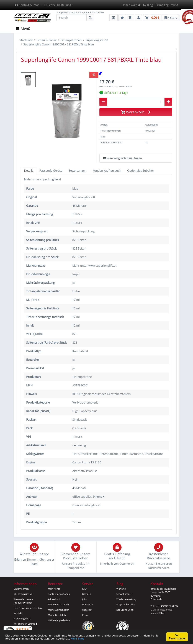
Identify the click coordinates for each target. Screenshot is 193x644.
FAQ (84, 589)
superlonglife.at (51, 179)
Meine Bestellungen (58, 604)
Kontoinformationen (59, 594)
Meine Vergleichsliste (59, 620)
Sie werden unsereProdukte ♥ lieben (23, 601)
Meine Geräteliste (57, 615)
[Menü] (30, 628)
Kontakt (18, 613)
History (171, 18)
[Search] (72, 18)
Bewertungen (77, 171)
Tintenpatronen (71, 40)
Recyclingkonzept (126, 604)
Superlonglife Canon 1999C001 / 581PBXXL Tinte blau (59, 44)
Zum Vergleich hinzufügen (123, 158)
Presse (86, 615)
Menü (23, 29)
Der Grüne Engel (125, 610)
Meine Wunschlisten (59, 610)
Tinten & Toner (46, 40)
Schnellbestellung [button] (58, 5)
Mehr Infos (77, 639)
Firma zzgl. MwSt (167, 5)
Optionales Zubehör (141, 171)
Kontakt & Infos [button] (27, 5)
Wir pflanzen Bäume (26, 624)
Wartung (121, 589)
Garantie (87, 594)
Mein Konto (54, 589)
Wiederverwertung (126, 599)
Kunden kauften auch (107, 171)
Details (29, 171)
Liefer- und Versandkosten (28, 608)
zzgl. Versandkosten (123, 86)
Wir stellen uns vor (24, 594)
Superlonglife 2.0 (97, 40)
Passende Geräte (51, 171)
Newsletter (88, 604)
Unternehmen (21, 589)
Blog (148, 5)
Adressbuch (54, 599)
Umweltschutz (124, 594)
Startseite (26, 40)
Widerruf (87, 610)
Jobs (84, 599)
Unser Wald (131, 5)
